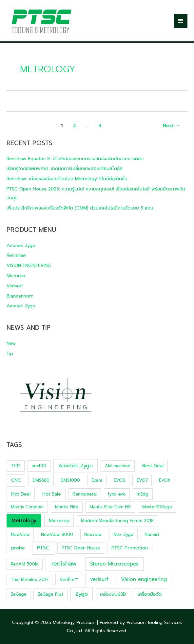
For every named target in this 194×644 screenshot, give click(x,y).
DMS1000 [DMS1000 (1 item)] (70, 480)
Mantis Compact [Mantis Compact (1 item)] (27, 507)
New (11, 343)
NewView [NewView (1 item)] (20, 534)
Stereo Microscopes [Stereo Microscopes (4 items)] (114, 564)
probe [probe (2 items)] (18, 548)
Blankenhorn (20, 296)
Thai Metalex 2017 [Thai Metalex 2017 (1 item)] (30, 579)
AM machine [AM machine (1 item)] (118, 466)
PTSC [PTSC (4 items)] (43, 548)
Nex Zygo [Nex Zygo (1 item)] (123, 534)
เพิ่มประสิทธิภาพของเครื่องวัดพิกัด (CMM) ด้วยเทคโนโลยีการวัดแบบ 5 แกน (80, 208)
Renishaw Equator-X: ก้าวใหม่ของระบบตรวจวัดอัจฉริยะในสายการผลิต (75, 159)
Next (172, 125)
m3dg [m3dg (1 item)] (143, 494)
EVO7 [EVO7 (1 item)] (142, 480)
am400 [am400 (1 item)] (39, 466)
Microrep (16, 276)
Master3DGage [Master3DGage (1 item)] (157, 507)
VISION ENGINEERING (29, 266)
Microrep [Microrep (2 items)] (59, 521)
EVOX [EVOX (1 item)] (165, 480)
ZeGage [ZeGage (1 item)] (19, 594)
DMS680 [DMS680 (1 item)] (41, 480)
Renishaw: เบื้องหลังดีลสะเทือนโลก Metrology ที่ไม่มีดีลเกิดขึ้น (67, 179)
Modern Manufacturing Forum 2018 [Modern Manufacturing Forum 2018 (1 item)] (117, 521)
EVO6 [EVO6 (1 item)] (119, 480)
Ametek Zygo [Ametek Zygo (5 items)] (76, 466)
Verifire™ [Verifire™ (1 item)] (69, 579)
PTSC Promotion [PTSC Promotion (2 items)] (130, 548)
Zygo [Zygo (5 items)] (82, 594)
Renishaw (16, 255)
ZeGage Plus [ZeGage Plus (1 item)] (50, 594)
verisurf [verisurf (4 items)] (99, 579)
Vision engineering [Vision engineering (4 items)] (144, 579)
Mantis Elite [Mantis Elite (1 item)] (67, 507)
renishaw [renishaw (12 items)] (64, 564)
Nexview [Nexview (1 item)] (93, 534)
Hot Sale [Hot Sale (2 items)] (52, 494)
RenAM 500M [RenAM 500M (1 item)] (25, 564)
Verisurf (15, 286)
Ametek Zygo (21, 245)
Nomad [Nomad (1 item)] (152, 534)
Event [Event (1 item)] (97, 480)
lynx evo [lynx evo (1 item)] (117, 494)
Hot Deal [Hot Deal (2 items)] (21, 494)
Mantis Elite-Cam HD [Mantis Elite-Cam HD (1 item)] (110, 507)
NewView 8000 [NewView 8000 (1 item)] (57, 534)
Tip (10, 354)
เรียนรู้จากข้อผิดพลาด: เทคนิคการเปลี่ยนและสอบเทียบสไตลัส (65, 169)
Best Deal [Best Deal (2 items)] (153, 466)
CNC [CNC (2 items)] (16, 480)
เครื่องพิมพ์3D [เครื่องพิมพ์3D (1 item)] (113, 594)
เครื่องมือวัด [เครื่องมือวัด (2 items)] (150, 594)
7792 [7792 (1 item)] (16, 466)
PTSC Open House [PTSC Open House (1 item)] (81, 548)
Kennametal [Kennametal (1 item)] (85, 494)
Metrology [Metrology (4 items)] (24, 521)
